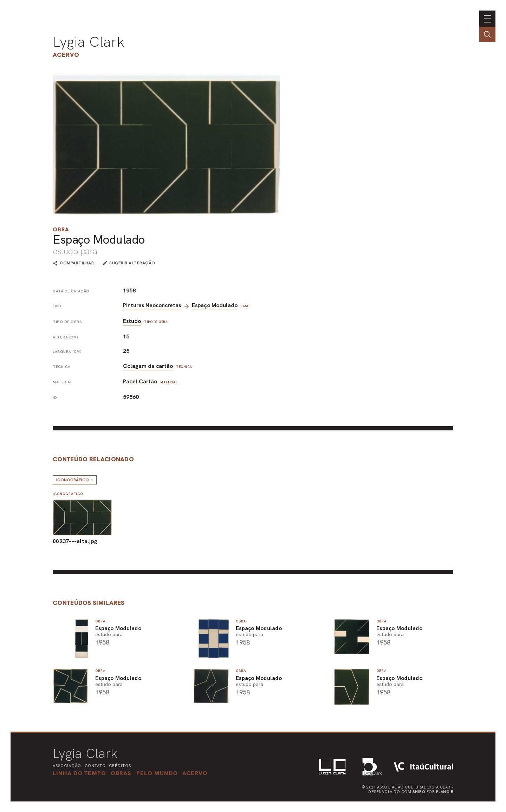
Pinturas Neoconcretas (152, 305)
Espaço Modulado (215, 305)
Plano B (445, 792)
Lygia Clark (89, 42)
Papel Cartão (140, 381)
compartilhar (77, 263)
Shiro (419, 792)
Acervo (66, 55)
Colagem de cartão (148, 366)
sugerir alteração (132, 263)
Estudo (132, 321)
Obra (61, 229)
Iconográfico (75, 480)
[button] (157, 773)
